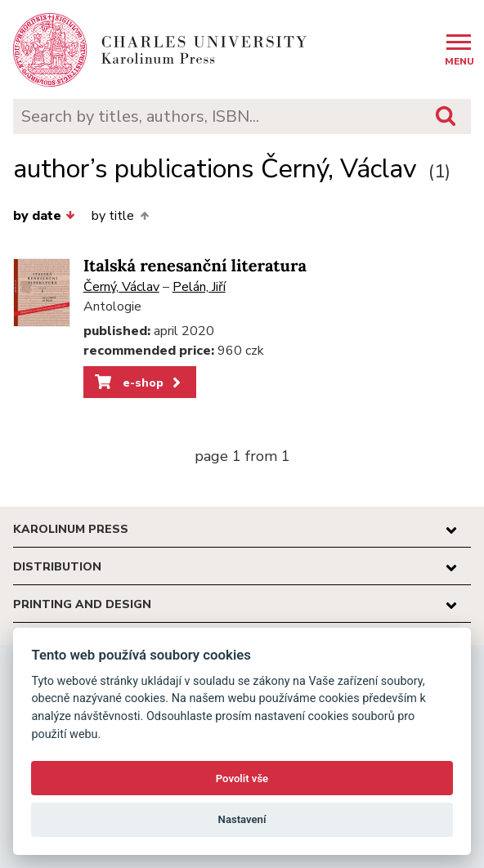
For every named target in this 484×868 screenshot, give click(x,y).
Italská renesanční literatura (195, 266)
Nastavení (242, 819)
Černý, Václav (121, 287)
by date (44, 216)
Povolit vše (242, 779)
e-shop (139, 383)
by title (120, 216)
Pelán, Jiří (199, 287)
